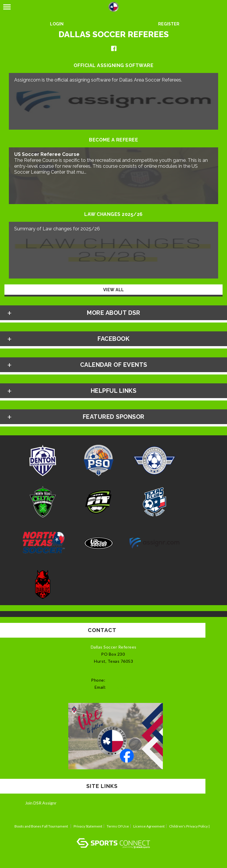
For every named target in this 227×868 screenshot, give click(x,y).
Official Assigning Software (114, 66)
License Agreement (149, 826)
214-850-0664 (121, 680)
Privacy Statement (88, 826)
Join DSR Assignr (41, 803)
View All (114, 290)
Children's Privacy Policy (188, 826)
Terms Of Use (118, 826)
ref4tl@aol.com (120, 688)
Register (169, 24)
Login (57, 24)
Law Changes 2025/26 (113, 214)
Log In (114, 832)
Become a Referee (113, 140)
